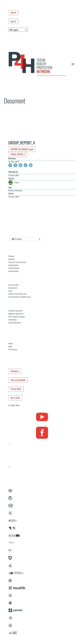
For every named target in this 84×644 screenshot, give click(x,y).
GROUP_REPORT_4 (18, 154)
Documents (22, 111)
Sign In (13, 21)
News (11, 344)
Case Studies (14, 285)
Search (13, 12)
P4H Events (13, 350)
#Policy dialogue (15, 191)
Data (10, 291)
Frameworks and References (20, 297)
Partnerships (13, 271)
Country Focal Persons (17, 262)
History (11, 256)
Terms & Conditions (18, 380)
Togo (13, 182)
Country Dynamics (16, 311)
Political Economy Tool (17, 294)
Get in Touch (15, 398)
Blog (10, 347)
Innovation (13, 320)
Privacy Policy (16, 389)
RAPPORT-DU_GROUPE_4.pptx (22, 149)
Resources (13, 111)
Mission (11, 259)
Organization (13, 265)
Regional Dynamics (16, 314)
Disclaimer (15, 371)
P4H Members (14, 268)
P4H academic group (16, 317)
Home (6, 111)
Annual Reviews (15, 323)
